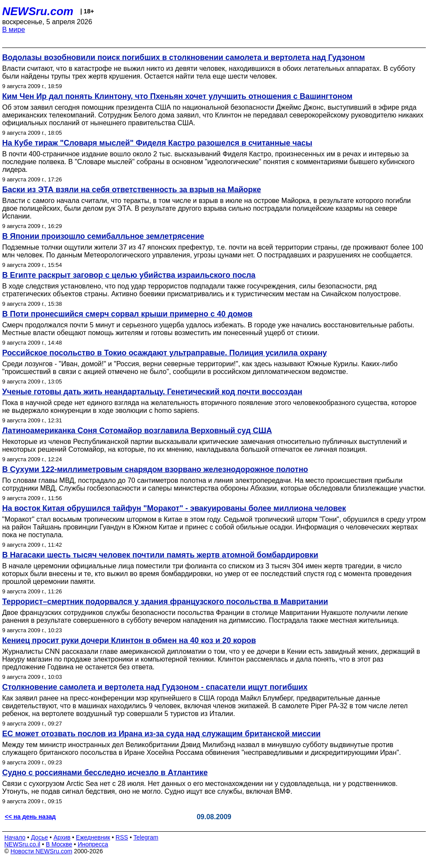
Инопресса (93, 844)
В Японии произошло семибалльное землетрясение (103, 236)
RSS (122, 837)
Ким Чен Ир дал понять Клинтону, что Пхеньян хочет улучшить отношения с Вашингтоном (177, 96)
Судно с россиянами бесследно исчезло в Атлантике (105, 773)
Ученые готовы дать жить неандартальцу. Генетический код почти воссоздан (152, 392)
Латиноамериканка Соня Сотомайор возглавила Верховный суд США (137, 431)
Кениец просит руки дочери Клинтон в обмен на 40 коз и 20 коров (129, 640)
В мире (14, 30)
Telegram (146, 837)
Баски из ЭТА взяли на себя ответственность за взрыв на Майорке (132, 190)
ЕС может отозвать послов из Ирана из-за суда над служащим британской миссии (161, 734)
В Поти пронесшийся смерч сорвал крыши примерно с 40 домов (127, 314)
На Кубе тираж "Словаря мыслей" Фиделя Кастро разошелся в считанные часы (157, 143)
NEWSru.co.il (22, 844)
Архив (62, 837)
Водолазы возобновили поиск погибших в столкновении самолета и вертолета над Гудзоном (184, 57)
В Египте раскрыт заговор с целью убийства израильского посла (129, 275)
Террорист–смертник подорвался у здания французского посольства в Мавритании (165, 602)
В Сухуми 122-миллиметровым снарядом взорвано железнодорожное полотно (155, 469)
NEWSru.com (38, 11)
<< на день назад (30, 817)
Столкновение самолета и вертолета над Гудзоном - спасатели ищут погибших (155, 687)
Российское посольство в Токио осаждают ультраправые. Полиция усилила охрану (164, 353)
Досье (39, 837)
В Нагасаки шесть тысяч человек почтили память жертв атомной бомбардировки (160, 555)
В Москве (59, 844)
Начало (15, 837)
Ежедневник (93, 837)
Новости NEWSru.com (41, 851)
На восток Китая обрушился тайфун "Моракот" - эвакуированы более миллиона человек (174, 508)
